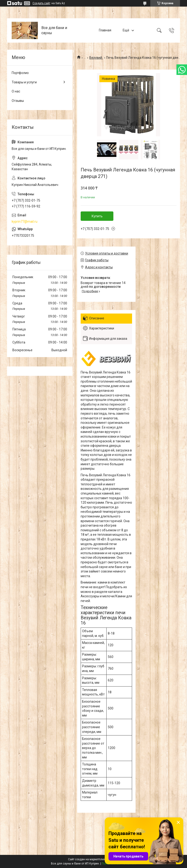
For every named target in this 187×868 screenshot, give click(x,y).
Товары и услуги (24, 82)
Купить (97, 216)
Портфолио (20, 73)
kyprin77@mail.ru (25, 222)
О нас (16, 91)
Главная (105, 30)
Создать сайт (41, 3)
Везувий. (96, 58)
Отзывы (18, 101)
